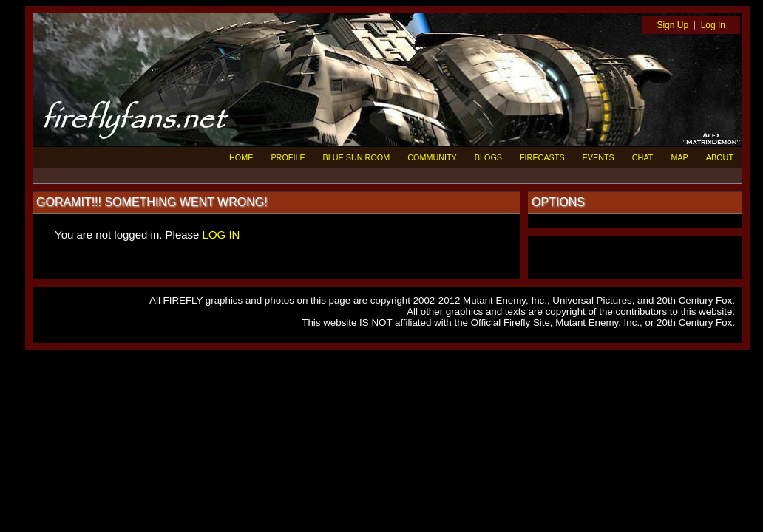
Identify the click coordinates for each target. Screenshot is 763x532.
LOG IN (221, 235)
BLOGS (488, 157)
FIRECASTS (542, 157)
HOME (241, 157)
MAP (679, 157)
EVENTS (598, 157)
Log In (713, 25)
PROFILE (288, 157)
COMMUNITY (432, 157)
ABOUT (720, 157)
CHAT (643, 157)
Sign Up (672, 25)
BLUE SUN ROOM (357, 157)
